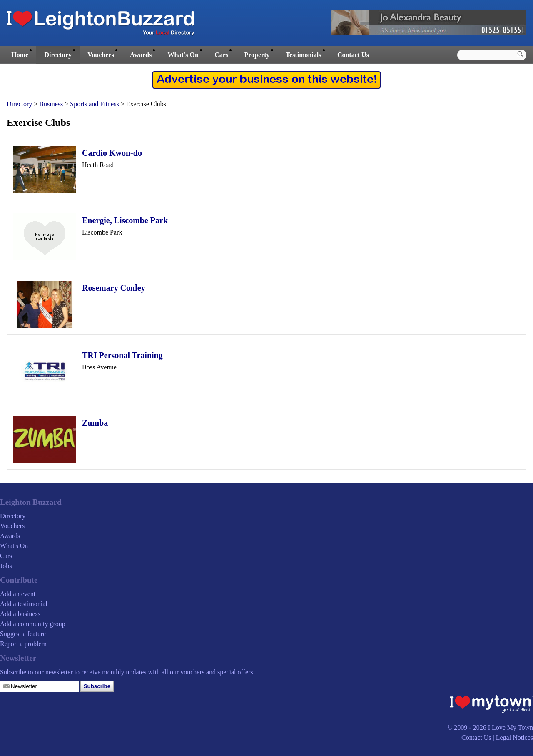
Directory (58, 55)
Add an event (18, 594)
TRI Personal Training (122, 355)
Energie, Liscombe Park (125, 220)
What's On (183, 55)
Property (257, 55)
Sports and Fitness (94, 104)
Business (51, 104)
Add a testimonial (24, 604)
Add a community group (33, 624)
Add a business (20, 614)
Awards (141, 55)
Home (20, 55)
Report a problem (23, 644)
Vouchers (101, 55)
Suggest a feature (23, 634)
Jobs (6, 566)
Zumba (95, 423)
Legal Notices (514, 737)
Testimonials (304, 55)
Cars (221, 55)
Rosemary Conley (114, 288)
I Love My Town (511, 727)
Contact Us (353, 55)
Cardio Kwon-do (112, 153)
